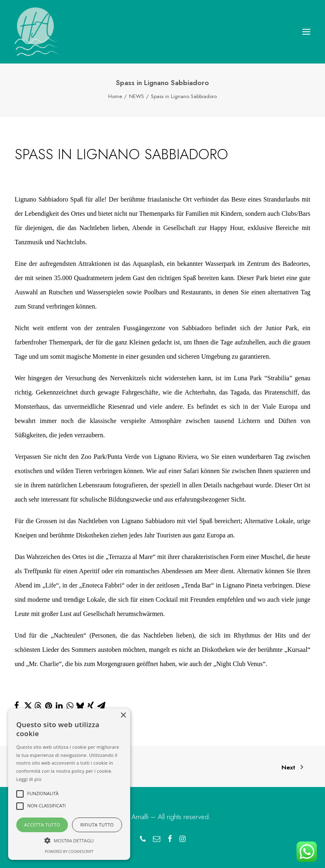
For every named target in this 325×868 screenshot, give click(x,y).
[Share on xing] (91, 706)
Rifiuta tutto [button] (97, 825)
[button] (306, 32)
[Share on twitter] (27, 706)
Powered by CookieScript (69, 852)
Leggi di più (29, 779)
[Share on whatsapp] (70, 706)
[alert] (69, 784)
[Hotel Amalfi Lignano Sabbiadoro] (37, 32)
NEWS (136, 96)
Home (115, 96)
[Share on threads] (38, 706)
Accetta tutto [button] (42, 825)
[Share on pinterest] (48, 706)
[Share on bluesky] (80, 706)
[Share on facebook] (17, 706)
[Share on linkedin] (59, 706)
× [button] (123, 716)
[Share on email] (101, 706)
